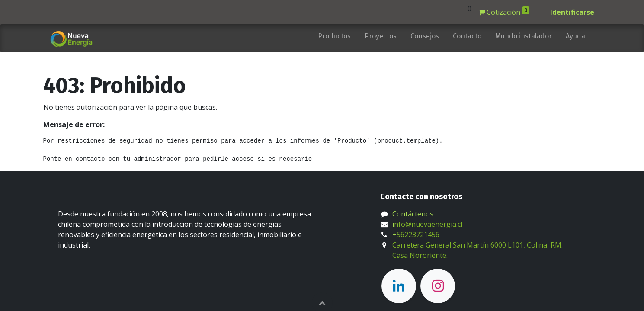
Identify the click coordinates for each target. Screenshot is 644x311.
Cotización (504, 12)
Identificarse (572, 12)
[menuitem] (334, 38)
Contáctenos (413, 214)
